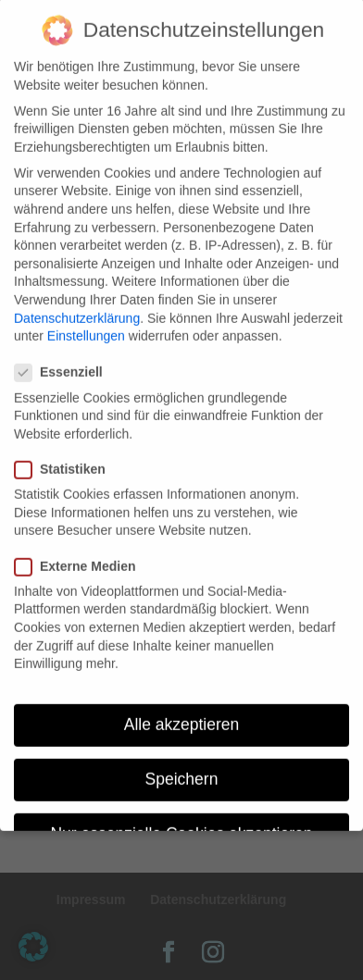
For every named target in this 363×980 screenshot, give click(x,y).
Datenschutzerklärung (77, 303)
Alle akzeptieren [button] (182, 710)
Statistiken (68, 455)
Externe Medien (82, 551)
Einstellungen (86, 321)
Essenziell (66, 358)
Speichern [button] (182, 764)
